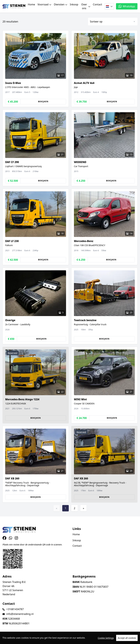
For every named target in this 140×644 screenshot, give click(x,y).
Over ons (86, 6)
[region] (70, 638)
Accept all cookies (127, 638)
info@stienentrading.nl (20, 614)
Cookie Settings (106, 638)
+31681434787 (15, 609)
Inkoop (74, 4)
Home (31, 4)
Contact (97, 4)
